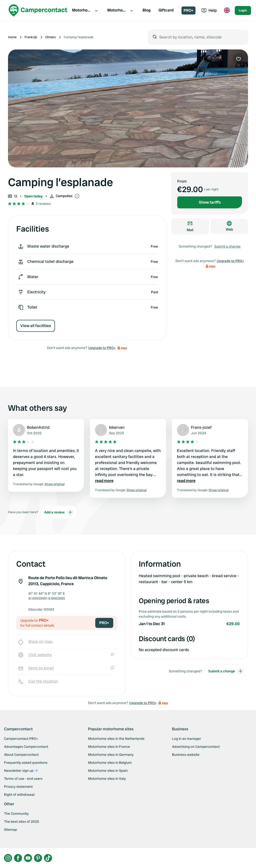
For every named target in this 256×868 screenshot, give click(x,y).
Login (243, 10)
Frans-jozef (201, 427)
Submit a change (227, 246)
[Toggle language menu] (227, 10)
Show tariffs (210, 202)
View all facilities (36, 326)
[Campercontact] (38, 10)
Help (209, 10)
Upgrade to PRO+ (102, 348)
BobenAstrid (38, 427)
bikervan (117, 427)
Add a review (59, 512)
